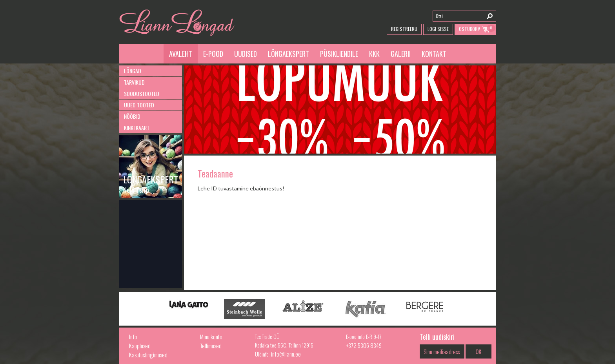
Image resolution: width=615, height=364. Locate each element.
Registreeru (404, 29)
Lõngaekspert (288, 54)
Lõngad (133, 71)
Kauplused (140, 346)
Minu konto (211, 337)
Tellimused (211, 346)
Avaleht (181, 54)
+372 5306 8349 (364, 345)
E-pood (213, 54)
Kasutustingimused (148, 355)
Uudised (246, 54)
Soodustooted (142, 93)
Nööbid (132, 116)
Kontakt (434, 54)
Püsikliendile (339, 54)
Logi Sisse (438, 29)
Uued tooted (139, 105)
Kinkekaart (137, 128)
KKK (374, 54)
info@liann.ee (286, 354)
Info (133, 337)
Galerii (401, 54)
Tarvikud (134, 82)
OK (478, 351)
